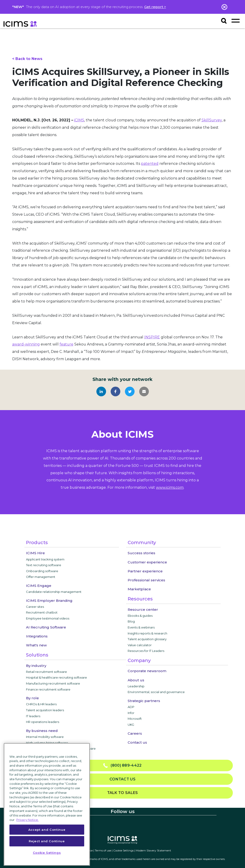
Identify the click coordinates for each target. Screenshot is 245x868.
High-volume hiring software (47, 743)
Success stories (141, 553)
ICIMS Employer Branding (49, 601)
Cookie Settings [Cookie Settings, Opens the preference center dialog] (47, 853)
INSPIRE (152, 337)
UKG (131, 725)
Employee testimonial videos (48, 618)
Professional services (146, 580)
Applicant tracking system (45, 559)
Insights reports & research (147, 633)
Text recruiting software (44, 565)
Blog (131, 621)
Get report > (155, 7)
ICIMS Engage (39, 586)
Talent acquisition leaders (45, 710)
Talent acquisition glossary (147, 639)
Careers (135, 733)
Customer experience (147, 562)
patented (150, 164)
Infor (131, 713)
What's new (36, 645)
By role (32, 698)
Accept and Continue (47, 830)
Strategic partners (144, 701)
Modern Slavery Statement (153, 850)
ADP (131, 707)
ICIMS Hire (35, 553)
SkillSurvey (212, 120)
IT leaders (33, 716)
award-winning (26, 344)
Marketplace (139, 589)
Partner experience (145, 571)
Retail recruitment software (46, 672)
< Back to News (27, 59)
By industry (36, 666)
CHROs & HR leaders (41, 704)
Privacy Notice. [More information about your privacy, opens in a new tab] (27, 820)
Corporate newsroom (147, 671)
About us (136, 680)
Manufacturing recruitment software (53, 683)
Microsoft (135, 719)
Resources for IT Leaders (146, 651)
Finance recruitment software (48, 689)
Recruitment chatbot (42, 612)
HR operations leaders (43, 722)
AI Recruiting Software (46, 627)
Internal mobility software (45, 737)
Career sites (35, 607)
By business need (42, 731)
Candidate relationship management (54, 592)
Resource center (143, 610)
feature (66, 344)
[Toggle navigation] (235, 21)
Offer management (41, 577)
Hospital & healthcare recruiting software (56, 677)
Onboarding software (42, 571)
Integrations (37, 636)
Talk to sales (123, 793)
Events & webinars (141, 627)
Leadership (136, 686)
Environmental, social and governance (156, 692)
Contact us (137, 742)
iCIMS (79, 120)
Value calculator (140, 645)
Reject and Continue (47, 841)
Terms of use (103, 850)
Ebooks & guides (140, 616)
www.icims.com (170, 487)
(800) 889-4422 (122, 766)
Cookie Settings (123, 850)
